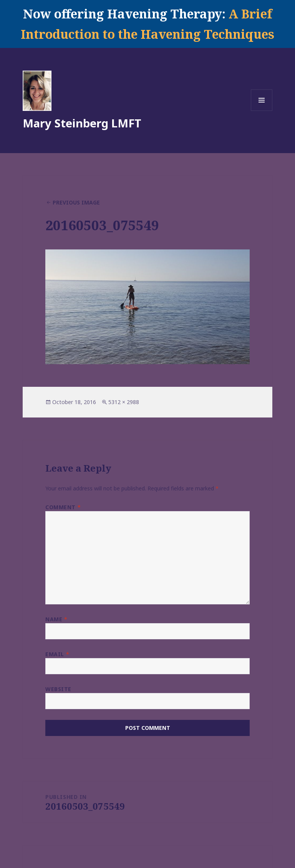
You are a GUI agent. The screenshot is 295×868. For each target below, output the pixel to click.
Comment (63, 507)
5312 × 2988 (124, 402)
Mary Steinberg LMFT (82, 123)
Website (58, 689)
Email (57, 654)
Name (56, 619)
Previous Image (76, 202)
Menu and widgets (262, 111)
